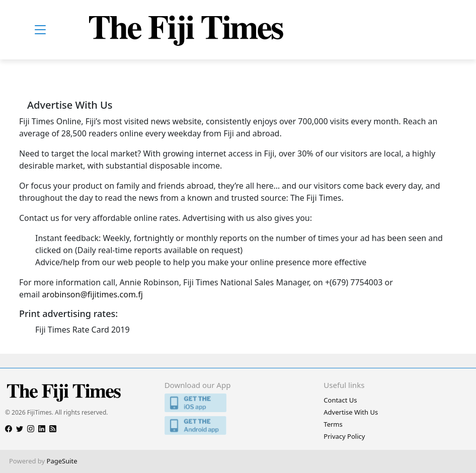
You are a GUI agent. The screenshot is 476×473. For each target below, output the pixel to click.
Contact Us (340, 400)
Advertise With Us (351, 412)
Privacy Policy (344, 436)
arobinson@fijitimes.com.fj (92, 294)
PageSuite (62, 461)
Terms (333, 424)
